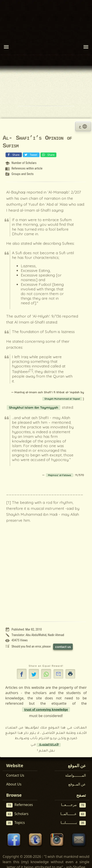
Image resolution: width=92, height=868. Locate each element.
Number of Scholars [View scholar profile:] (24, 163)
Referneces (20, 805)
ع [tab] (83, 126)
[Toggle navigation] (6, 47)
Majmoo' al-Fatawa (59, 475)
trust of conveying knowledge (46, 710)
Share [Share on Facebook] (13, 155)
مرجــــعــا (74, 805)
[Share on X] (34, 674)
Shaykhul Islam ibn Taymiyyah (34, 408)
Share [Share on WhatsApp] (48, 155)
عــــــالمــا (73, 814)
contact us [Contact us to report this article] (63, 647)
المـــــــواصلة (76, 775)
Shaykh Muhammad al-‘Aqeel (62, 399)
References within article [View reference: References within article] (27, 169)
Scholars (17, 814)
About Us (14, 784)
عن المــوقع (77, 784)
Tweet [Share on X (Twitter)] (31, 155)
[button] (22, 674)
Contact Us (15, 775)
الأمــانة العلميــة (49, 745)
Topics (15, 823)
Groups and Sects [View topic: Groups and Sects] (23, 174)
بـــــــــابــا (73, 823)
